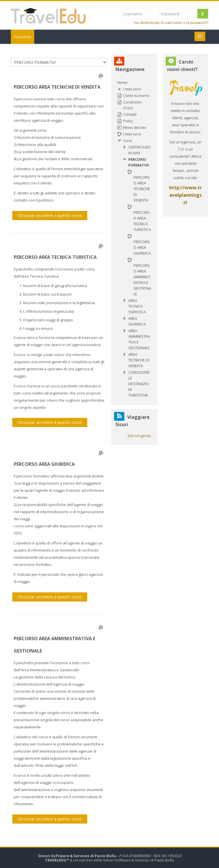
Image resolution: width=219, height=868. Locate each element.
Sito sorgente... (140, 436)
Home (122, 82)
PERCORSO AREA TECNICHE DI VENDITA (57, 87)
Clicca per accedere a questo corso (50, 215)
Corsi (128, 141)
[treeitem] (134, 239)
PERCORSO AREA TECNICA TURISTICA (55, 257)
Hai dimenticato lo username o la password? (171, 23)
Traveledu (23, 37)
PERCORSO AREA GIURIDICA (44, 464)
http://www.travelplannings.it (185, 195)
